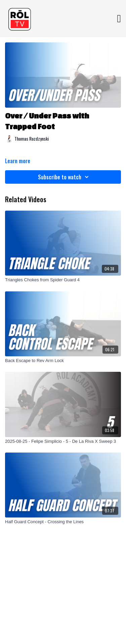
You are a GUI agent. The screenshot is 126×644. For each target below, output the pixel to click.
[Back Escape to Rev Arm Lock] (63, 361)
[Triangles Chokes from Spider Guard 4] (63, 280)
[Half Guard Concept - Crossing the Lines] (63, 522)
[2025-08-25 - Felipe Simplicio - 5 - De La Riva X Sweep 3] (63, 441)
